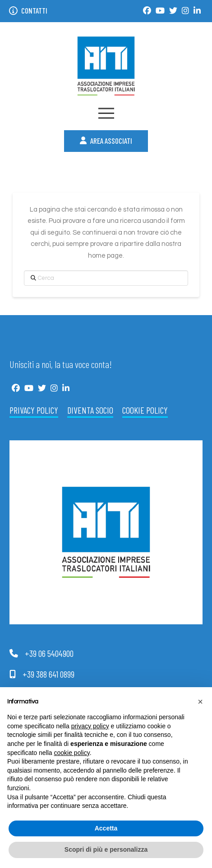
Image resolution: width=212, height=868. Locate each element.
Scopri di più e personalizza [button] (106, 849)
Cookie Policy (145, 410)
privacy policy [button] (90, 726)
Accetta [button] (106, 828)
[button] (106, 113)
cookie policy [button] (72, 753)
